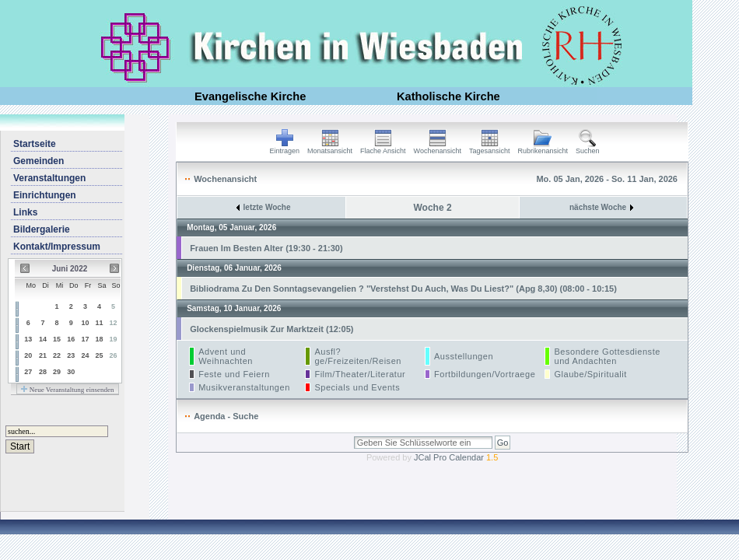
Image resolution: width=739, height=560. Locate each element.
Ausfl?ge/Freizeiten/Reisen (358, 356)
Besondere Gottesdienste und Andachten (607, 356)
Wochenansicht (438, 148)
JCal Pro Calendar (456, 457)
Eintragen (285, 148)
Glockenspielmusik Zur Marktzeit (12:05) (271, 329)
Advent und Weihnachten (226, 356)
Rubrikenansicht (543, 148)
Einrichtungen (45, 195)
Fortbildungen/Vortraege (485, 374)
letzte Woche (264, 207)
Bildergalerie (42, 229)
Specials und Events (357, 387)
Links (25, 212)
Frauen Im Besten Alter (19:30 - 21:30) (266, 248)
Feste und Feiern (234, 374)
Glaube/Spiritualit (590, 374)
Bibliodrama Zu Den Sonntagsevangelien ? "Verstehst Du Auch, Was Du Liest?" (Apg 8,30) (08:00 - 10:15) (403, 289)
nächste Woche (601, 207)
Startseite (35, 144)
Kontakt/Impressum (57, 247)
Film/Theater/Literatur (360, 374)
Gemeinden (39, 161)
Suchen (588, 148)
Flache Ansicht (383, 148)
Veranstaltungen (49, 178)
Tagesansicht (490, 148)
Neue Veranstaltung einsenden (67, 390)
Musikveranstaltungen (244, 387)
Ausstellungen (464, 356)
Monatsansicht (330, 148)
